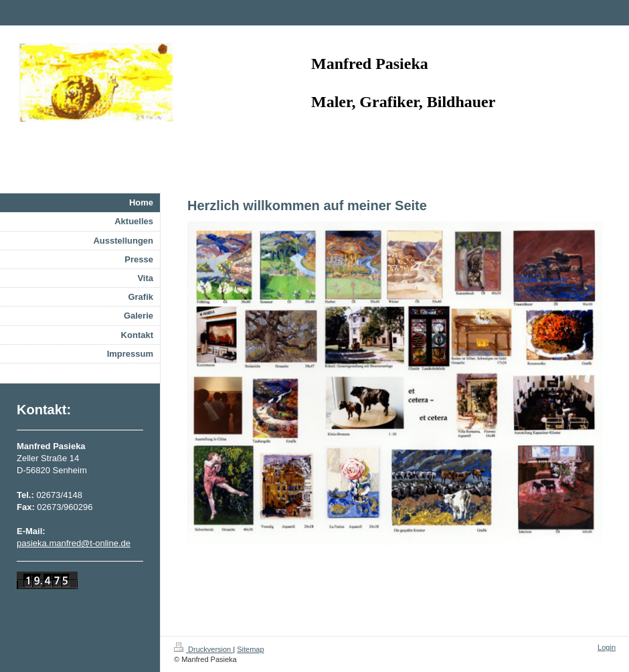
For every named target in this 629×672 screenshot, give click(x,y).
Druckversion (203, 649)
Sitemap (250, 649)
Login (607, 647)
